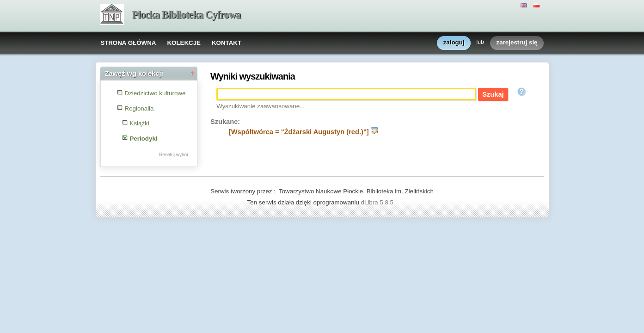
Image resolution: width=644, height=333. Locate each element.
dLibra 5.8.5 (378, 202)
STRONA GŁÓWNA (128, 43)
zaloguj (454, 43)
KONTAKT (227, 43)
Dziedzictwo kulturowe (155, 93)
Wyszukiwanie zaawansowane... (261, 106)
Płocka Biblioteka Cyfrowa (187, 15)
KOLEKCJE (184, 43)
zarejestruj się (517, 43)
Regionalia (139, 108)
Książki (140, 123)
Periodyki (144, 139)
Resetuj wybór (174, 155)
